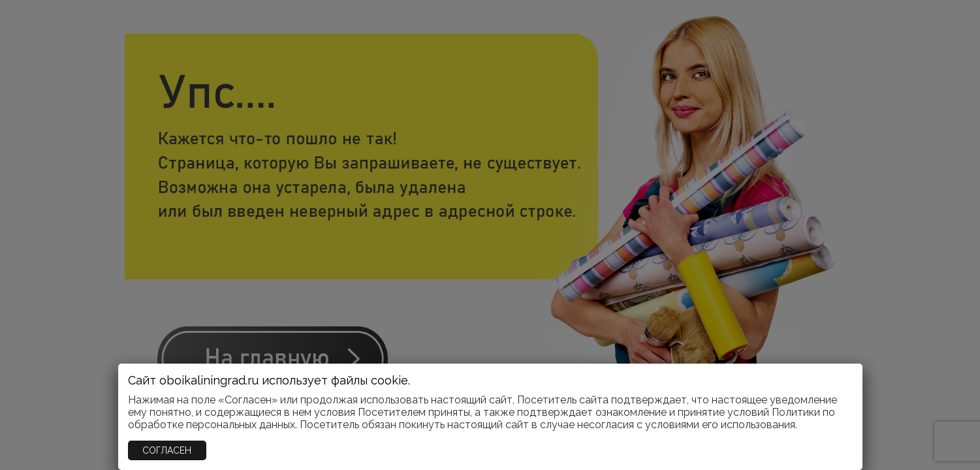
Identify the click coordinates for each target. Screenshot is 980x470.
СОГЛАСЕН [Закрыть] (167, 450)
